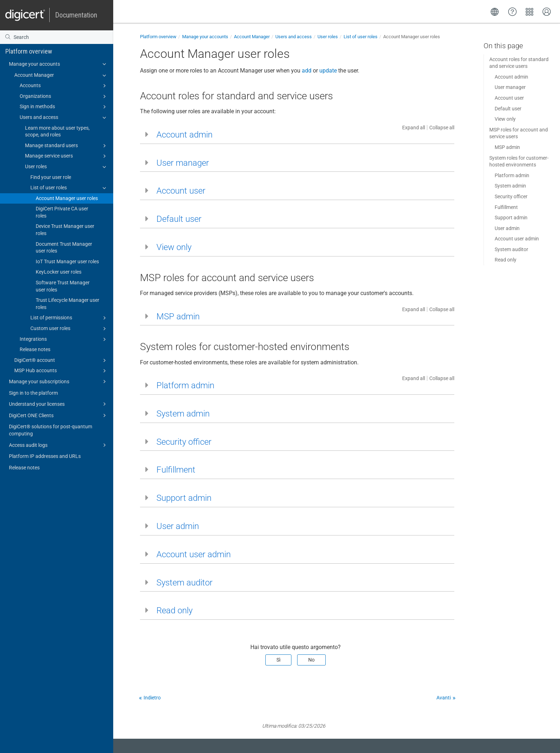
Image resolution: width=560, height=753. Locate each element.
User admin (507, 228)
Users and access (64, 118)
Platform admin (512, 175)
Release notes (35, 349)
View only (505, 119)
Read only (506, 260)
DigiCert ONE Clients (59, 415)
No (311, 660)
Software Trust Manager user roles (63, 286)
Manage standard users (67, 146)
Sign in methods (64, 107)
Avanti (444, 698)
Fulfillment (506, 207)
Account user (509, 98)
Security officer (511, 196)
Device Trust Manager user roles (65, 230)
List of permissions (69, 318)
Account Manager (61, 75)
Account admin (511, 77)
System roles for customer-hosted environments (519, 161)
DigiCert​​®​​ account (61, 360)
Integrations (64, 339)
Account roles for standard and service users (519, 63)
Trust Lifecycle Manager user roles (67, 304)
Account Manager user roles (67, 198)
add (307, 71)
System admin (510, 186)
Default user (508, 109)
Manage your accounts (59, 64)
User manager (510, 87)
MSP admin (507, 147)
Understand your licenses (59, 404)
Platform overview (29, 51)
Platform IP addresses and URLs (45, 456)
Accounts (64, 86)
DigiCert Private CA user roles (62, 212)
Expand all (414, 128)
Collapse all (442, 128)
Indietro (152, 698)
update (328, 71)
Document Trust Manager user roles (64, 248)
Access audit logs (59, 445)
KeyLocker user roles (59, 272)
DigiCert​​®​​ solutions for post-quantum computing (51, 430)
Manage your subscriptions (59, 382)
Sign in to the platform (33, 393)
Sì (278, 660)
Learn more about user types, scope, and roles (57, 131)
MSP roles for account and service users (519, 133)
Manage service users (67, 156)
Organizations (64, 96)
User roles (67, 167)
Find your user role (51, 177)
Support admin (511, 218)
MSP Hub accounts (61, 371)
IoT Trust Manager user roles (67, 261)
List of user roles (69, 188)
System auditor (511, 249)
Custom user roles (69, 329)
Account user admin (517, 239)
